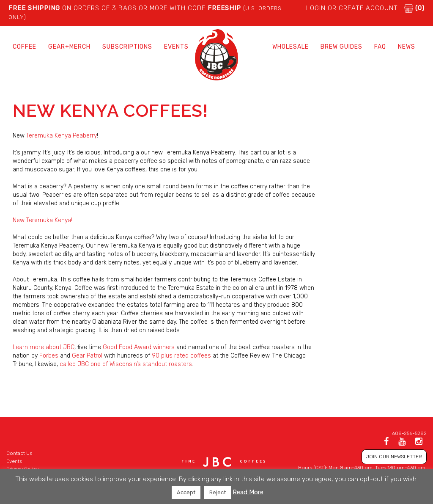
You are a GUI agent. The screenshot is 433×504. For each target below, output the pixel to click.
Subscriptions (127, 47)
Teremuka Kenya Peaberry (62, 136)
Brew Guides (341, 47)
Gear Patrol (87, 356)
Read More (248, 492)
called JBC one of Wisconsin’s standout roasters (126, 364)
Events (176, 47)
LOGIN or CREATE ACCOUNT (352, 8)
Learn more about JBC (44, 347)
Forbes (49, 356)
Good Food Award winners (139, 347)
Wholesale (290, 47)
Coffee (25, 47)
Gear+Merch (69, 47)
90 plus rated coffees (181, 356)
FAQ (380, 47)
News (407, 47)
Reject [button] (218, 492)
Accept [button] (186, 492)
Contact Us (19, 453)
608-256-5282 (409, 433)
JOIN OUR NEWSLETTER (394, 457)
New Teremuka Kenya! (42, 220)
